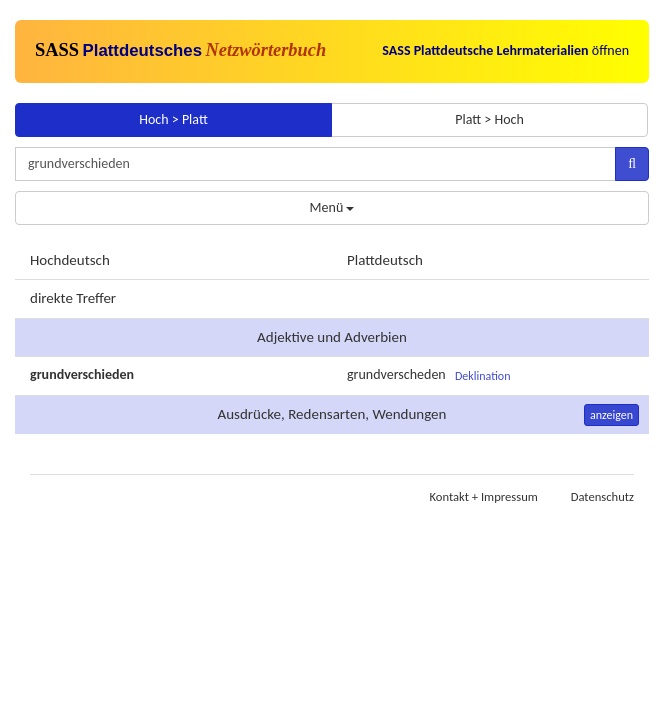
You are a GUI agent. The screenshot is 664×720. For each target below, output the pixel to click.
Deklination (483, 376)
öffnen (505, 50)
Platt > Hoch (489, 119)
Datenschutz (602, 496)
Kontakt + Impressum (484, 496)
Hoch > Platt (173, 119)
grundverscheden (396, 374)
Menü (332, 207)
